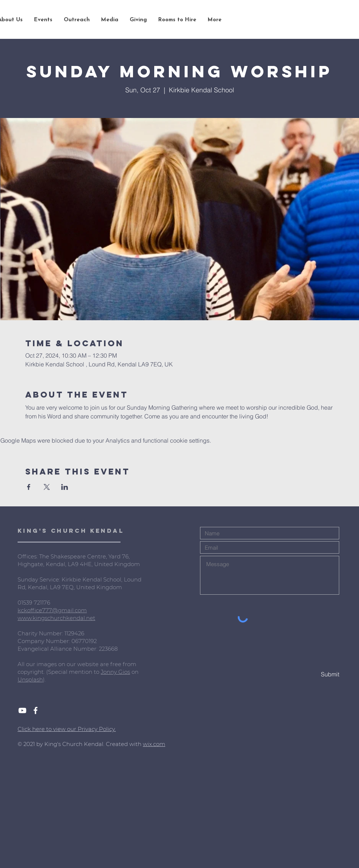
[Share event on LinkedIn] (65, 487)
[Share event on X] (47, 487)
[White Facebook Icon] (36, 710)
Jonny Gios (115, 672)
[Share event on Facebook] (29, 487)
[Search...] (311, 20)
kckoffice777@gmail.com (52, 610)
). (44, 679)
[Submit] (313, 674)
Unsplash (30, 679)
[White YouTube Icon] (22, 710)
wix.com (154, 744)
